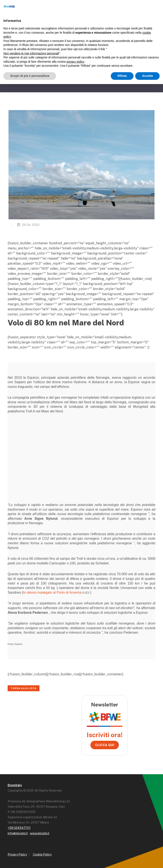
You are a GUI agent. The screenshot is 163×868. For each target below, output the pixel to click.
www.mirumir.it (40, 833)
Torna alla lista (24, 688)
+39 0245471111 (19, 828)
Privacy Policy (17, 854)
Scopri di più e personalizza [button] (30, 76)
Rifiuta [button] (122, 76)
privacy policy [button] (75, 62)
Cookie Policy (42, 854)
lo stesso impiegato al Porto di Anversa (52, 592)
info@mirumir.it (18, 833)
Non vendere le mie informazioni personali (31, 53)
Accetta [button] (147, 76)
